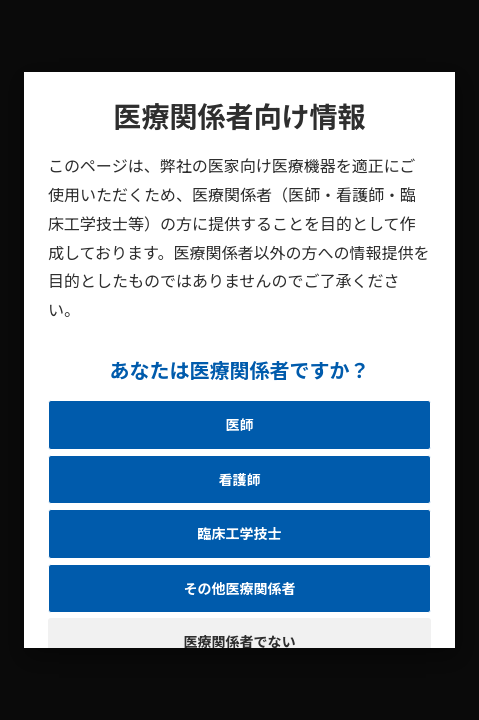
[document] (239, 360)
